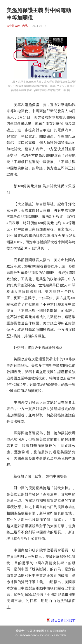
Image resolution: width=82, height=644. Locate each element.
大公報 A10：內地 (17, 26)
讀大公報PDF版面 (63, 621)
